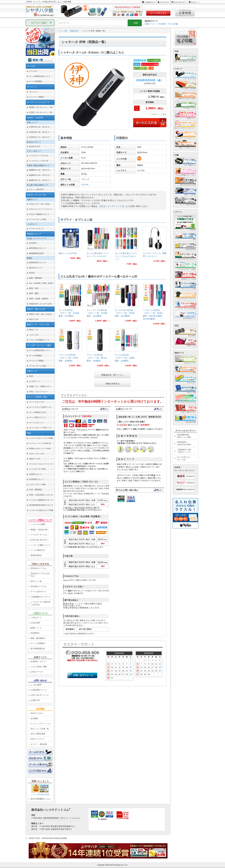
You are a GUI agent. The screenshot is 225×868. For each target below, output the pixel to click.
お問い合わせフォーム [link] (40, 695)
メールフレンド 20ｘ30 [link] (39, 161)
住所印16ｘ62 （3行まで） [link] (40, 127)
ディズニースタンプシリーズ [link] (41, 464)
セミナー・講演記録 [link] (39, 744)
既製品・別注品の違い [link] (40, 530)
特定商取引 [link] (35, 633)
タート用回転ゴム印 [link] (37, 412)
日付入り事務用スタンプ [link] (39, 214)
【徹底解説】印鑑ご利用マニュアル (184, 451)
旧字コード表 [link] (36, 581)
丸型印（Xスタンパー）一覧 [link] (41, 112)
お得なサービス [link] (37, 672)
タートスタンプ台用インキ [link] (40, 407)
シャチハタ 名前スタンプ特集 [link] (41, 510)
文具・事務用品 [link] (36, 490)
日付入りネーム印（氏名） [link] (40, 204)
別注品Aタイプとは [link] (38, 568)
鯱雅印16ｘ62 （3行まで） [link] (40, 170)
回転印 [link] (41, 314)
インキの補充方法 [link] (38, 550)
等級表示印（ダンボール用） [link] (41, 304)
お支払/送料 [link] (35, 623)
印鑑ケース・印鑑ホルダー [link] (40, 386)
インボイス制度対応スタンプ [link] (41, 500)
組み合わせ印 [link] (35, 146)
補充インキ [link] (34, 330)
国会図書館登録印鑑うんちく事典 (184, 436)
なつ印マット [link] (35, 381)
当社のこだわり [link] (37, 713)
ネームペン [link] (34, 92)
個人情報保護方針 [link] (38, 649)
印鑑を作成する (112, 384)
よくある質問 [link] (36, 685)
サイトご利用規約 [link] (38, 643)
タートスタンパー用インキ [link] (40, 428)
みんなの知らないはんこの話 (184, 458)
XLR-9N (85, 185)
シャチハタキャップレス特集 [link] (41, 438)
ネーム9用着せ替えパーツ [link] (40, 76)
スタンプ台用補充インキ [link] (39, 340)
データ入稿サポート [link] (39, 592)
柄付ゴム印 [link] (34, 319)
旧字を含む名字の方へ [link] (40, 540)
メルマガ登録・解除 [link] (39, 667)
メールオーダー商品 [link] (37, 469)
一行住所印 (161, 24)
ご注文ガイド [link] (36, 618)
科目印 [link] (32, 273)
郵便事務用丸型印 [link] (36, 253)
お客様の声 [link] (35, 700)
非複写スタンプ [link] (36, 474)
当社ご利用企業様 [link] (38, 734)
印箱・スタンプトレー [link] (38, 392)
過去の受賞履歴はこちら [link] (41, 799)
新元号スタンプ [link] (36, 268)
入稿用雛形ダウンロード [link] (41, 597)
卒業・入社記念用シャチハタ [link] (41, 495)
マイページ (164, 2)
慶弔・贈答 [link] (34, 293)
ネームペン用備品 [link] (36, 97)
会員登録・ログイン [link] (39, 661)
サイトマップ (179, 2)
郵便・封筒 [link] (34, 288)
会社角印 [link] (33, 243)
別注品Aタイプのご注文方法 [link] (40, 575)
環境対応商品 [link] (36, 555)
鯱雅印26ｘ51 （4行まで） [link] (40, 180)
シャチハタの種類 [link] (38, 524)
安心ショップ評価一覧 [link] (40, 729)
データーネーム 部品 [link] (38, 219)
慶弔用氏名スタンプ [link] (37, 248)
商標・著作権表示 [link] (38, 638)
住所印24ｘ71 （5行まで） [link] (40, 137)
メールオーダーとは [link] (39, 535)
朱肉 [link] (31, 376)
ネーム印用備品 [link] (36, 81)
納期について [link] (36, 628)
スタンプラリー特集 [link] (37, 485)
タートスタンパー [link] (36, 423)
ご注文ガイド (150, 2)
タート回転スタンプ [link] (37, 417)
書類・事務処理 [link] (36, 278)
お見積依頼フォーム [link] (39, 690)
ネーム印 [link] (33, 71)
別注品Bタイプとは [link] (38, 586)
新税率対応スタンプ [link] (37, 263)
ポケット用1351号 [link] (37, 189)
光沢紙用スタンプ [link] (36, 479)
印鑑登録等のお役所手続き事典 (184, 443)
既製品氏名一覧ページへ (112, 375)
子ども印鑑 (173, 24)
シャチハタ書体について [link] (41, 545)
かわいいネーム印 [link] (36, 454)
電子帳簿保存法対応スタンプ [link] (41, 505)
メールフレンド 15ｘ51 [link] (39, 156)
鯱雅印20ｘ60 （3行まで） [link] (40, 175)
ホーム (194, 2)
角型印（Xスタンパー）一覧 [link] (41, 107)
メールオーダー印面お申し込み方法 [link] (41, 603)
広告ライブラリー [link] (38, 739)
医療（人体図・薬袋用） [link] (39, 299)
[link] (70, 244)
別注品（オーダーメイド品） (113, 206)
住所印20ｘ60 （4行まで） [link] (40, 132)
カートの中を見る (158, 13)
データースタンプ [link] (36, 229)
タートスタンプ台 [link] (36, 402)
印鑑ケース (150, 24)
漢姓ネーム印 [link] (35, 459)
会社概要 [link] (34, 718)
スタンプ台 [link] (34, 335)
